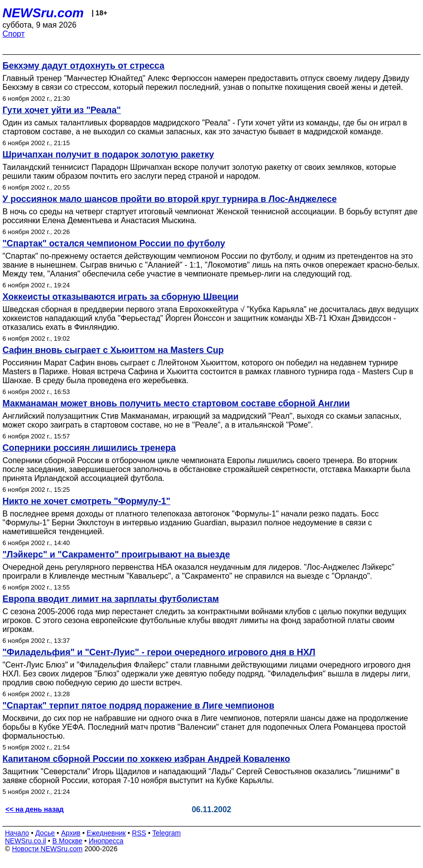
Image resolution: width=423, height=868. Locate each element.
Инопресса (106, 841)
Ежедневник (106, 833)
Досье (45, 833)
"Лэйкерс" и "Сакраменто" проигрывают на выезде (116, 554)
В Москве (67, 841)
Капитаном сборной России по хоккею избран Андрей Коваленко (146, 759)
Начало (17, 833)
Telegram (167, 833)
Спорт (14, 34)
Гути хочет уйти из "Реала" (62, 110)
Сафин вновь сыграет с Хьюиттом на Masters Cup (113, 350)
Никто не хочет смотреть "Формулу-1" (86, 501)
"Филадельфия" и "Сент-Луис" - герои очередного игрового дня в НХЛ (159, 652)
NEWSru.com (43, 13)
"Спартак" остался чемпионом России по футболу (114, 243)
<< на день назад (35, 809)
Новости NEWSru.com (47, 849)
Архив (71, 833)
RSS (139, 833)
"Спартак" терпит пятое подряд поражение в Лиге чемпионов (138, 706)
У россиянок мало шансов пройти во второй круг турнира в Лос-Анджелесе (170, 199)
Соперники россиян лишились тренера (89, 448)
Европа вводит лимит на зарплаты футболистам (111, 599)
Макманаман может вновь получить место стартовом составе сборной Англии (176, 403)
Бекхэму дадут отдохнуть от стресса (83, 66)
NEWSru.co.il (25, 841)
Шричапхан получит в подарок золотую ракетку (108, 155)
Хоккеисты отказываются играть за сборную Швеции (120, 297)
